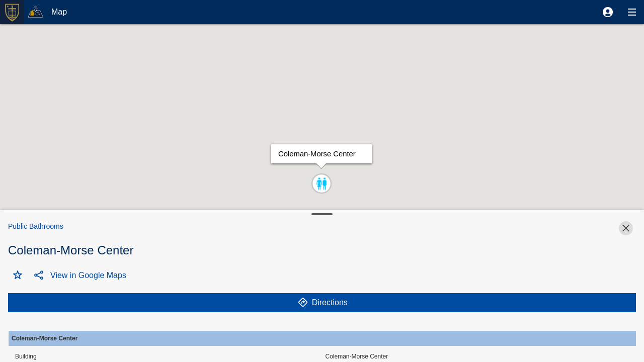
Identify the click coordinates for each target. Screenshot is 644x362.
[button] (608, 12)
